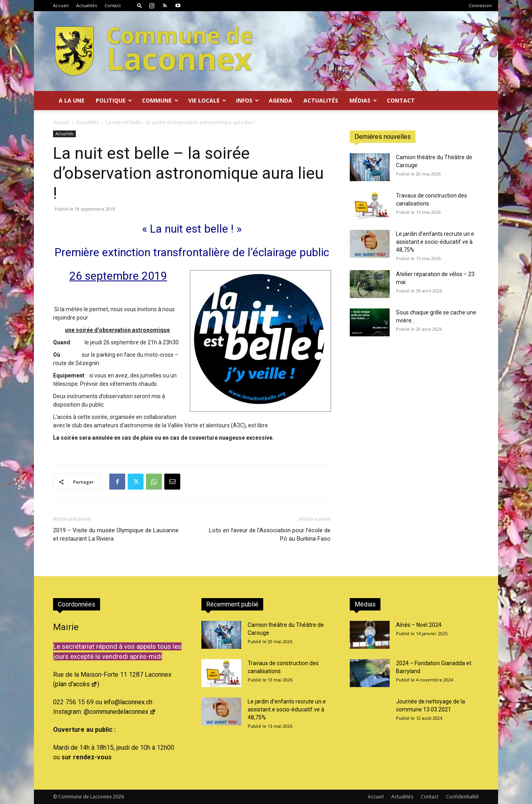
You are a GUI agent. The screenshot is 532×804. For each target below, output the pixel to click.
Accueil (61, 5)
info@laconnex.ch (128, 702)
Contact (113, 5)
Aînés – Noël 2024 (419, 625)
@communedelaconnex (120, 712)
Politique (114, 100)
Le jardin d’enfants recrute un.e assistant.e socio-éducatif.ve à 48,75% (435, 242)
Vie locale (207, 100)
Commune (160, 100)
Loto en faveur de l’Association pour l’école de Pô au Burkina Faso (270, 534)
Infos (247, 100)
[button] (140, 5)
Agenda (281, 100)
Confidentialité (462, 797)
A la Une (72, 100)
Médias (363, 100)
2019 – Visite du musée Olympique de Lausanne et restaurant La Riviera (116, 534)
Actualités (87, 5)
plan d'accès (76, 684)
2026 (118, 797)
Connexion (480, 5)
